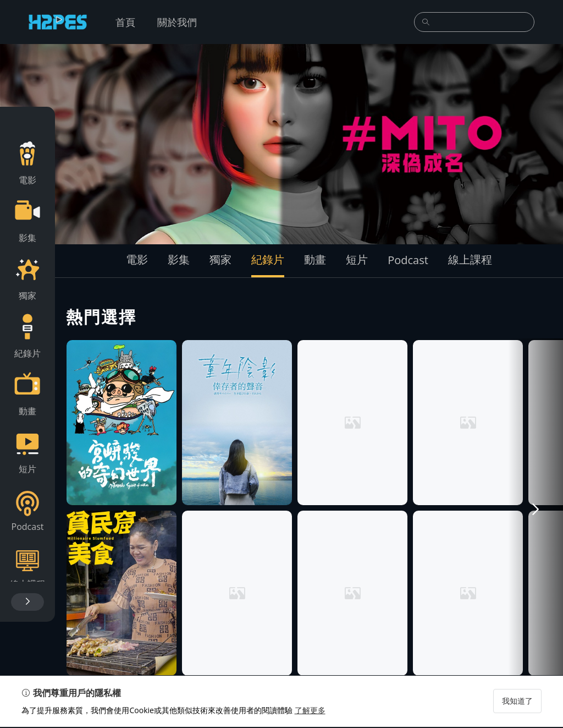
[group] (281, 144)
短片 (357, 259)
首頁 (125, 22)
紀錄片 (268, 259)
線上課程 (470, 259)
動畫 (315, 259)
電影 (137, 259)
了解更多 (310, 711)
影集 (179, 259)
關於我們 (177, 22)
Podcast (408, 260)
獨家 (220, 259)
